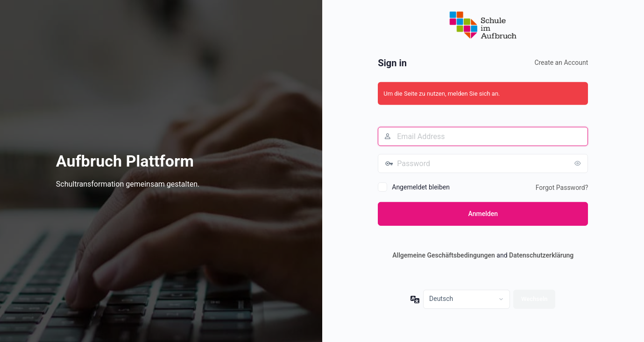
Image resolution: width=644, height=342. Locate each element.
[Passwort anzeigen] (579, 163)
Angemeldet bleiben (421, 187)
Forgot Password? (562, 188)
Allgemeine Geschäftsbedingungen (444, 255)
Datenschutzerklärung (541, 255)
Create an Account (561, 63)
